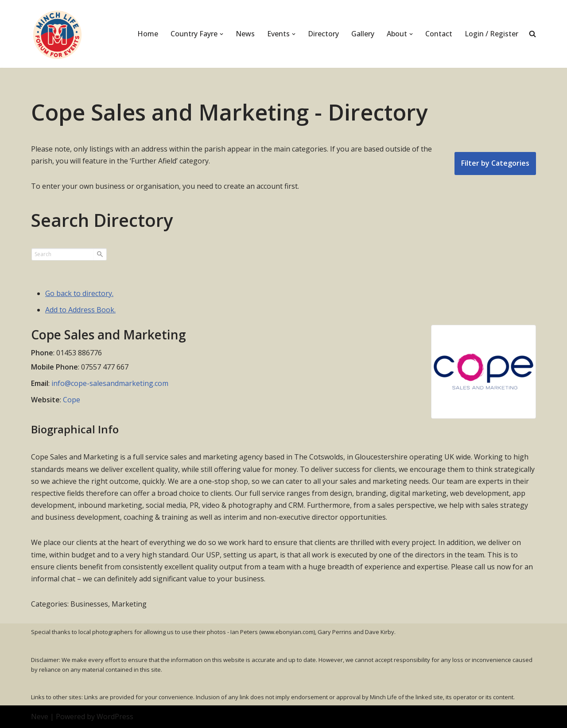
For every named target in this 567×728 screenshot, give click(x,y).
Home (148, 34)
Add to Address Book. (80, 310)
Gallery (363, 34)
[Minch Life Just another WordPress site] (58, 34)
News (245, 34)
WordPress (115, 716)
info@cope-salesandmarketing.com (110, 383)
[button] (221, 34)
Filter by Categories (495, 163)
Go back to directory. (79, 293)
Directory (323, 34)
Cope (72, 400)
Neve (40, 716)
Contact (439, 34)
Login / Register (491, 34)
